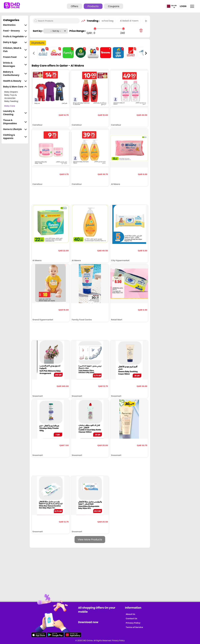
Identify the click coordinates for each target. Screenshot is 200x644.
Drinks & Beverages (15, 65)
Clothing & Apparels (15, 137)
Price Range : (78, 31)
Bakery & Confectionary (15, 74)
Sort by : (38, 31)
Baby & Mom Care (15, 87)
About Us (130, 614)
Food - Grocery (15, 31)
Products (93, 6)
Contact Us (131, 619)
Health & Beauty (15, 81)
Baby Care (10, 106)
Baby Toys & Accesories (11, 97)
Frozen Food (15, 57)
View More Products (90, 540)
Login (183, 6)
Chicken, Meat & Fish (15, 50)
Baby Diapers (11, 92)
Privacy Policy (133, 623)
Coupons (114, 6)
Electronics (15, 25)
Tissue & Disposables (15, 122)
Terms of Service (134, 627)
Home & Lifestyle (15, 129)
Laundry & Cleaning (15, 113)
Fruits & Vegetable (15, 37)
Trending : (92, 21)
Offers (74, 6)
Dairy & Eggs (15, 42)
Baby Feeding (11, 101)
